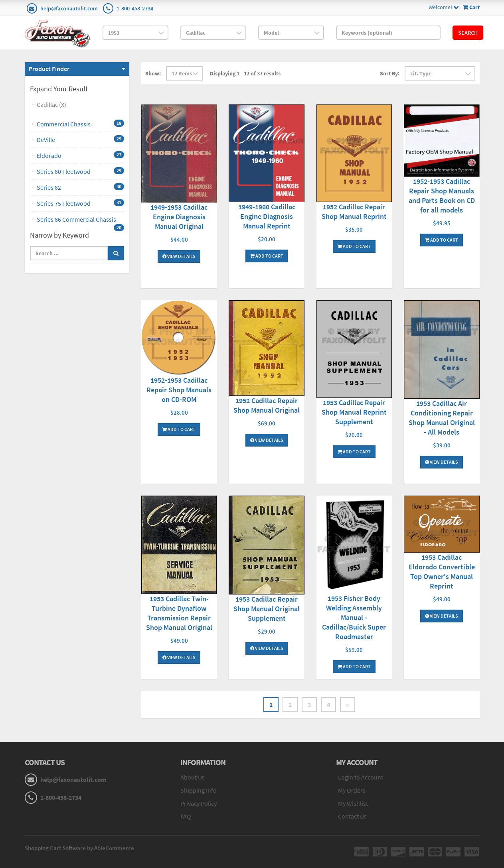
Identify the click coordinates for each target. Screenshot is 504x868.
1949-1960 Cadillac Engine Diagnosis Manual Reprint (267, 216)
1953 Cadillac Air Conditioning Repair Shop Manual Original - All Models (442, 418)
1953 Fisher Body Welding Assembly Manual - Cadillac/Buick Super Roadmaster (354, 617)
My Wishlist (353, 803)
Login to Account (361, 777)
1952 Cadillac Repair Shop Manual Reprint (354, 212)
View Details (179, 256)
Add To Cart (267, 256)
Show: (153, 73)
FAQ (186, 816)
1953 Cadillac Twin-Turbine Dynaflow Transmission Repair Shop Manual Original (179, 613)
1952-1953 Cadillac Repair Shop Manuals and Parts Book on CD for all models (442, 196)
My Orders (352, 790)
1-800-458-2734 (135, 8)
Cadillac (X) (51, 104)
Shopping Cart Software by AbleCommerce (79, 848)
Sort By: (390, 73)
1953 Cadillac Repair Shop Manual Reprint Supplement (354, 412)
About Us (193, 777)
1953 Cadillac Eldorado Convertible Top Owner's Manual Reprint (442, 572)
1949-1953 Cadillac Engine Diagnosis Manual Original (179, 217)
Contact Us (352, 816)
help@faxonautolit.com (69, 8)
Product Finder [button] (49, 69)
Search (468, 33)
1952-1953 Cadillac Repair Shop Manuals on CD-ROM (179, 390)
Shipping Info (199, 790)
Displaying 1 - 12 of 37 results (245, 73)
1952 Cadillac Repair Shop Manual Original (267, 405)
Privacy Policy (199, 803)
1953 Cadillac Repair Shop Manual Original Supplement (267, 609)
